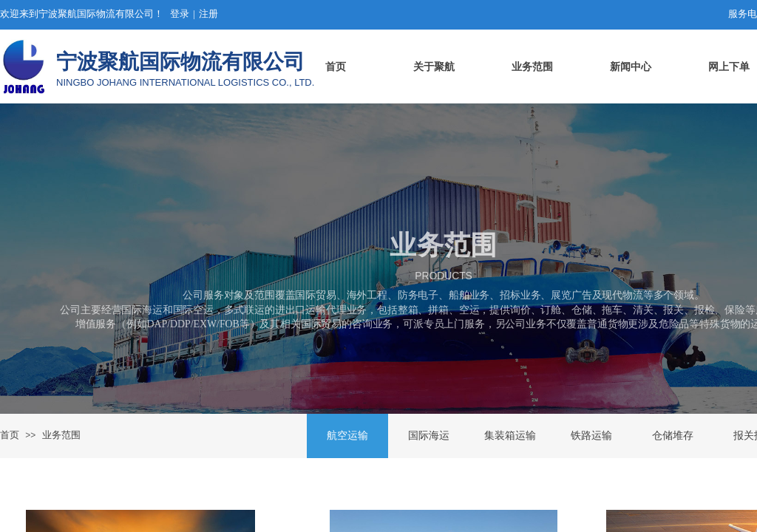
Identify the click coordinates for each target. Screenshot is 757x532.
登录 (180, 14)
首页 (10, 435)
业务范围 (61, 435)
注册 (208, 14)
